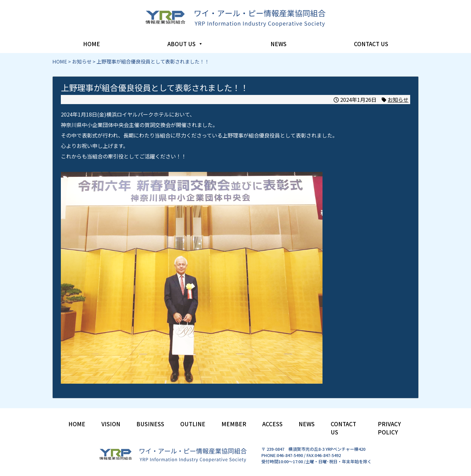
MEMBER (234, 424)
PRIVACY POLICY (389, 428)
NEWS (279, 44)
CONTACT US (371, 44)
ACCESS (272, 424)
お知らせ (398, 100)
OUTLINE (193, 424)
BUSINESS (150, 424)
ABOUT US (185, 44)
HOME (92, 44)
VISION (111, 424)
